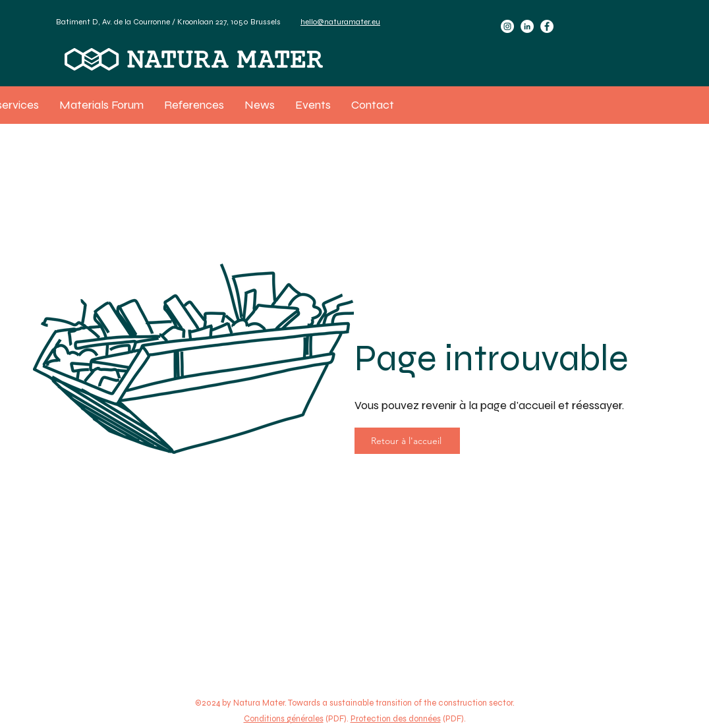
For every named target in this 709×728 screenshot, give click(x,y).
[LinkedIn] (527, 26)
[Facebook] (547, 26)
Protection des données (396, 719)
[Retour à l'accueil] (407, 441)
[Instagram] (507, 26)
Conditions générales (284, 719)
